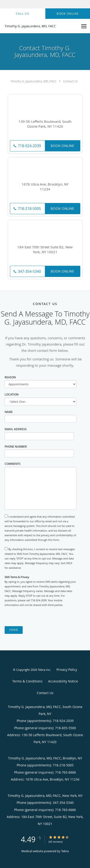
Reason (10, 377)
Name (9, 412)
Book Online (62, 146)
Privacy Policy (67, 670)
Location (12, 394)
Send (14, 630)
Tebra (65, 851)
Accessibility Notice (63, 681)
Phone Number (16, 447)
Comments (13, 464)
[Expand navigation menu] (84, 26)
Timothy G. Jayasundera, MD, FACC (33, 81)
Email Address (16, 429)
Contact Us (70, 81)
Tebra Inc (44, 670)
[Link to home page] (39, 26)
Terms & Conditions (27, 681)
